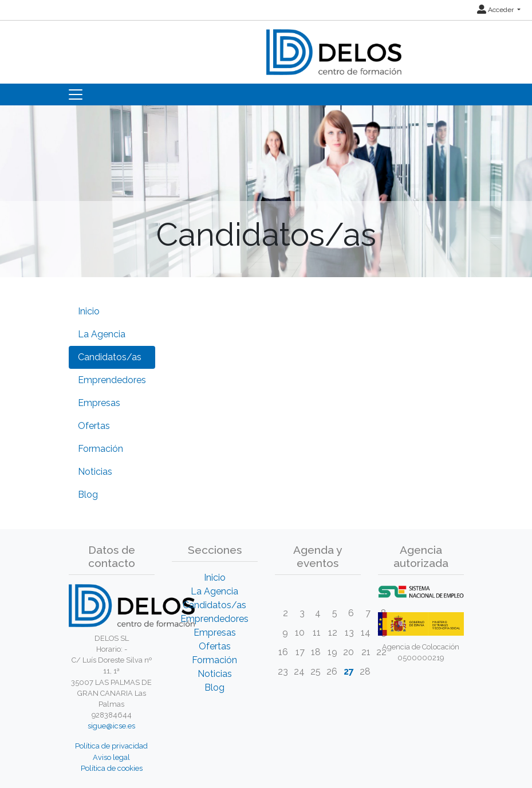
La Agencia (102, 334)
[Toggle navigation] (76, 94)
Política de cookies (112, 768)
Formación (101, 449)
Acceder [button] (496, 10)
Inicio (89, 311)
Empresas (99, 403)
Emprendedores (112, 380)
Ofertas (94, 426)
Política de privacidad (111, 746)
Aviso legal (111, 757)
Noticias (95, 472)
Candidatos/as (110, 357)
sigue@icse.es (111, 726)
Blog (88, 495)
